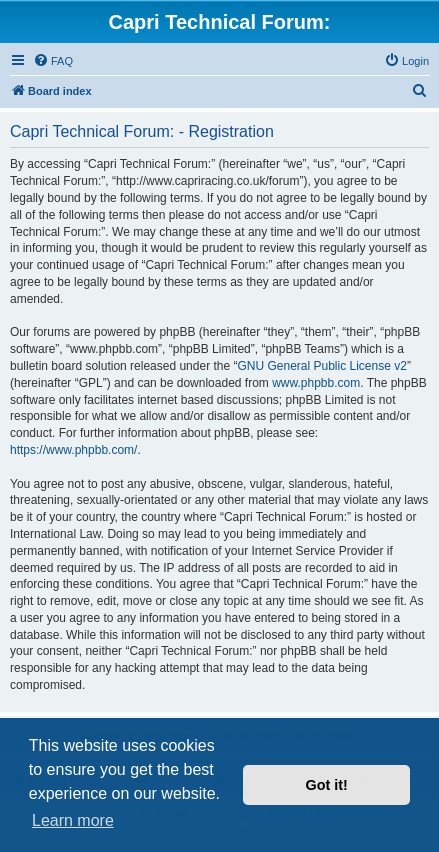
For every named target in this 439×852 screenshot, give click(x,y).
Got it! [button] (327, 785)
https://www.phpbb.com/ (73, 450)
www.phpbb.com (316, 383)
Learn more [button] (73, 820)
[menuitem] (53, 61)
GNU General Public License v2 (321, 366)
